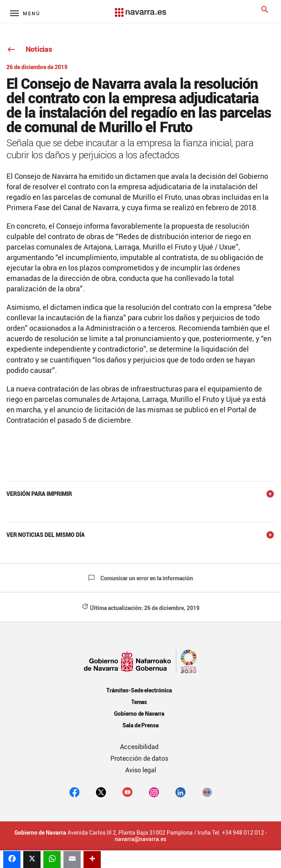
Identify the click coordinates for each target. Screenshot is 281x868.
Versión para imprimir (39, 494)
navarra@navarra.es (140, 839)
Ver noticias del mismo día (46, 535)
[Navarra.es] (140, 8)
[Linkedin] (180, 792)
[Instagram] (154, 792)
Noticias (29, 49)
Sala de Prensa (141, 725)
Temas (139, 702)
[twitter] (101, 792)
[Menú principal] (25, 13)
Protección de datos (139, 758)
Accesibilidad (139, 747)
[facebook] (74, 792)
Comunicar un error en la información (140, 578)
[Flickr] (207, 792)
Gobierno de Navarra (139, 713)
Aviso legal (141, 770)
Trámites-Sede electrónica (139, 690)
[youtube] (127, 792)
